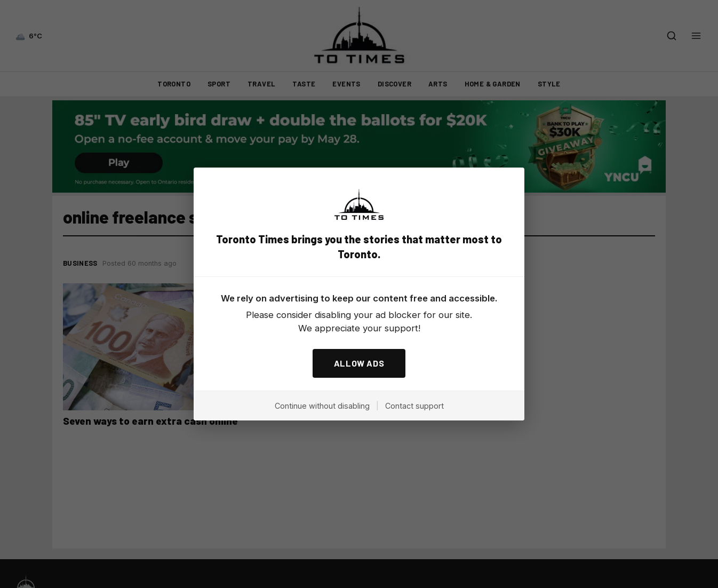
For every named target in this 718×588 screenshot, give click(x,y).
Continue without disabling (322, 406)
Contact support (414, 406)
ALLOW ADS (359, 363)
